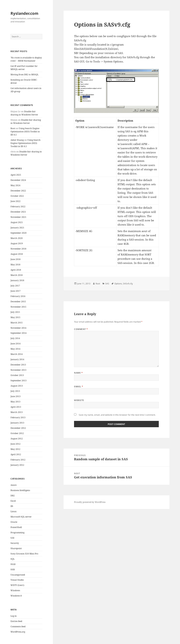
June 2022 (16, 201)
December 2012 (18, 428)
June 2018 (16, 259)
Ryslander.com (24, 13)
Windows (15, 590)
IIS (12, 506)
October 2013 (17, 375)
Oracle (14, 522)
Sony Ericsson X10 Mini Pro (24, 554)
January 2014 (17, 359)
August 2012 (17, 439)
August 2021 (17, 222)
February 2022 (18, 206)
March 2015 (17, 323)
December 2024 (18, 180)
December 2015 (18, 302)
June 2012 (16, 444)
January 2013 (17, 423)
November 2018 (18, 249)
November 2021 (18, 217)
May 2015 (15, 317)
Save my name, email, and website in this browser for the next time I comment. (117, 415)
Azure (14, 485)
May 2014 (15, 349)
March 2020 (17, 238)
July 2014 (15, 338)
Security (15, 543)
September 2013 (19, 381)
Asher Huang (17, 140)
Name (78, 373)
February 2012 (18, 460)
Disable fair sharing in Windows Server (24, 113)
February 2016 (18, 296)
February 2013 (18, 417)
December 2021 (18, 212)
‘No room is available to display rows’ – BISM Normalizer (26, 59)
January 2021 (17, 228)
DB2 (13, 496)
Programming (17, 533)
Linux (14, 511)
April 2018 (16, 270)
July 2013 (15, 391)
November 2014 (18, 328)
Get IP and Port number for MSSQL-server (24, 68)
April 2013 (16, 407)
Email (79, 386)
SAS (12, 538)
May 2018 (15, 265)
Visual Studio (17, 580)
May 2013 (15, 402)
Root (13, 128)
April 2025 (16, 175)
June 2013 (16, 396)
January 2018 (17, 280)
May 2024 (15, 185)
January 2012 (17, 465)
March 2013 (17, 412)
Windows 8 (16, 596)
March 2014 (17, 354)
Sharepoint (16, 548)
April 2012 (16, 454)
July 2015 (15, 312)
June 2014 (16, 344)
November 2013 (18, 370)
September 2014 (19, 333)
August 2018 (17, 254)
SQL (13, 559)
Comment (81, 329)
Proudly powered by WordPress (90, 502)
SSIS (13, 569)
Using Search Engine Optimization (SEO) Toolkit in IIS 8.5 (25, 132)
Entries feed (16, 621)
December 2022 (18, 191)
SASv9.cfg (128, 284)
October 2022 (17, 196)
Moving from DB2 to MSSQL (24, 75)
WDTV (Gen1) (17, 585)
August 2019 (17, 243)
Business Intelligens (20, 490)
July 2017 (15, 286)
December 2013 (18, 365)
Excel (13, 501)
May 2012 (15, 449)
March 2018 (17, 275)
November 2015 (18, 307)
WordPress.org (18, 632)
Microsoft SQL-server (21, 517)
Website (79, 400)
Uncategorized (18, 575)
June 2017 (16, 291)
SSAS (13, 564)
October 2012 (17, 433)
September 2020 (19, 233)
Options (118, 284)
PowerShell (16, 527)
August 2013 (17, 386)
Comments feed (18, 626)
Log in (14, 616)
